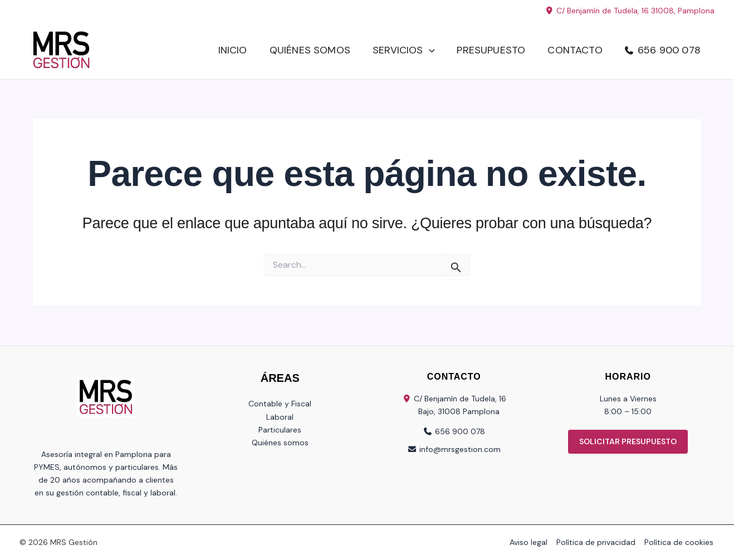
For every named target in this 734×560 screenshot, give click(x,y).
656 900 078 (669, 50)
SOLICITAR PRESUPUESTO (628, 441)
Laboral (280, 417)
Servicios (403, 50)
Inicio (233, 50)
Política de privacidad (598, 542)
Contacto (575, 50)
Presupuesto (491, 50)
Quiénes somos (310, 50)
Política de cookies (680, 542)
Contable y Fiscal (280, 404)
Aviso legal (532, 542)
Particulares (280, 430)
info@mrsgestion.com (460, 449)
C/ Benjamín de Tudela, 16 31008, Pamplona (630, 11)
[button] (429, 50)
